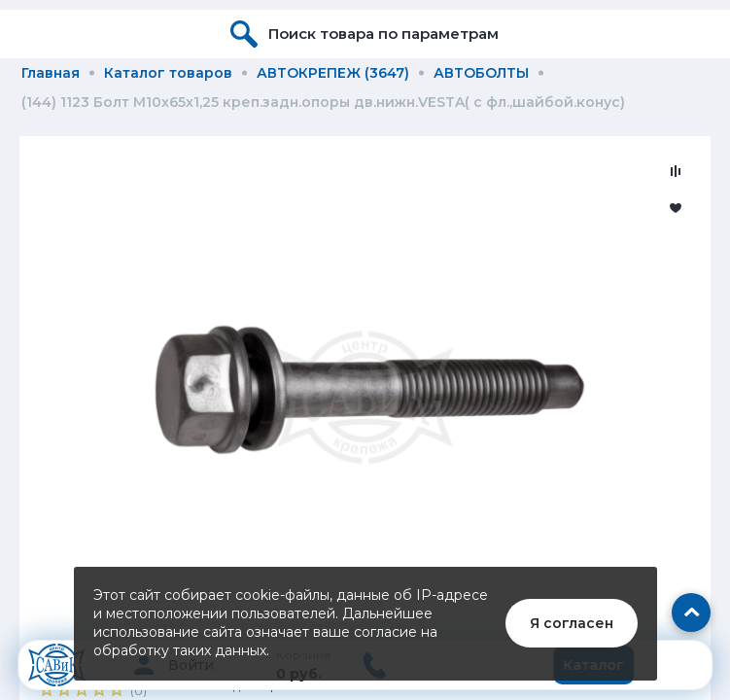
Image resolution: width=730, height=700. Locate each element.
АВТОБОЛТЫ (481, 73)
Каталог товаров (168, 73)
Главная (51, 73)
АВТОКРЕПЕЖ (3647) (333, 73)
